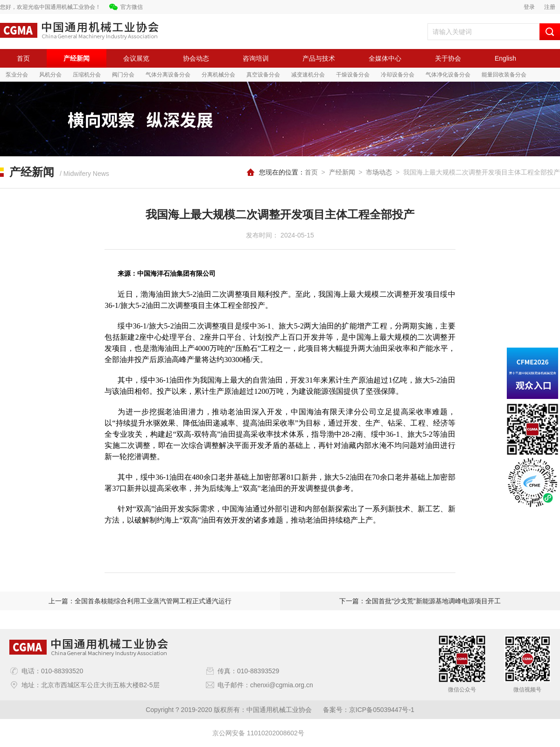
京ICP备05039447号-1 (382, 710)
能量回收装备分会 (504, 75)
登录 (529, 7)
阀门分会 (123, 75)
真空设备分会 (263, 75)
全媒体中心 (385, 58)
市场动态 (379, 172)
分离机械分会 (218, 75)
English (505, 58)
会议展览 (136, 58)
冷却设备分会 (398, 75)
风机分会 (50, 75)
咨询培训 (256, 58)
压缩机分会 (87, 75)
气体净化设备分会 (448, 75)
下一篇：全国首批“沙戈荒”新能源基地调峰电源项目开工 (420, 601)
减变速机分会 (308, 75)
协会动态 (196, 58)
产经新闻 (77, 58)
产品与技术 (319, 58)
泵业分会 (17, 75)
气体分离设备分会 (168, 75)
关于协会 (448, 58)
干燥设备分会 (353, 75)
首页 (23, 58)
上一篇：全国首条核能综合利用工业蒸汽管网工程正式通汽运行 (140, 601)
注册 (550, 7)
